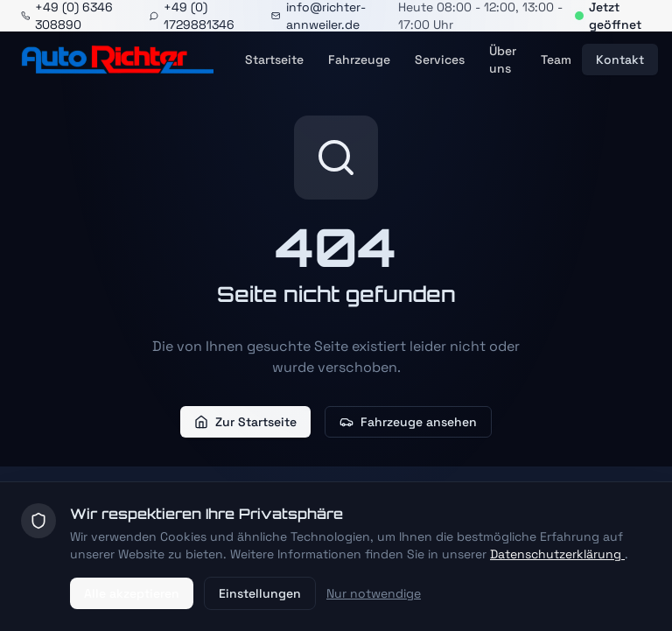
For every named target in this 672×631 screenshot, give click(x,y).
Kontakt (620, 60)
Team (556, 60)
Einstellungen (260, 593)
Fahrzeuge (359, 60)
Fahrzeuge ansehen (408, 422)
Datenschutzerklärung (557, 554)
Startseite (274, 60)
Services (440, 60)
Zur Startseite (245, 422)
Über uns (503, 60)
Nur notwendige (374, 593)
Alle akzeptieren (132, 593)
